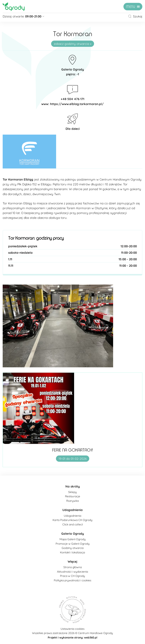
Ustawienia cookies (72, 629)
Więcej (72, 561)
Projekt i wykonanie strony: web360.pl (72, 638)
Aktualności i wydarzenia (72, 572)
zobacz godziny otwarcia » (73, 44)
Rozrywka (72, 501)
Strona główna (73, 567)
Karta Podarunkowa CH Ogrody (72, 520)
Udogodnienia (72, 510)
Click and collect (73, 524)
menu (131, 7)
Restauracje (73, 496)
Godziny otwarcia (73, 548)
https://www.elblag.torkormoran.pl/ (77, 104)
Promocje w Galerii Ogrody (73, 544)
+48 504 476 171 (72, 99)
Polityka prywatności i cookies (72, 580)
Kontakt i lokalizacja (72, 552)
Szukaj (135, 16)
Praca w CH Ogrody (72, 576)
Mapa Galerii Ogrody (73, 539)
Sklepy (72, 492)
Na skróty (73, 486)
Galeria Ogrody (73, 534)
